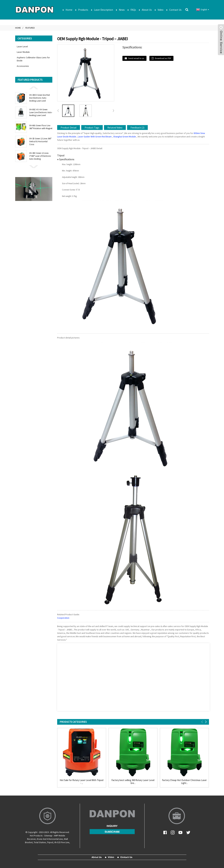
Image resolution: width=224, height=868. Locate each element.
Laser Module (23, 52)
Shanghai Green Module (125, 137)
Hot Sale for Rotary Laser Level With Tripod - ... (82, 782)
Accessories (23, 66)
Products (83, 10)
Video (161, 10)
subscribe (112, 832)
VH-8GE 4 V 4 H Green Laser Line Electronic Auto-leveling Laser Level (41, 112)
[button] (34, 88)
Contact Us (175, 10)
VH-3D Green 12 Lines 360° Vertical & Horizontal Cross (40, 141)
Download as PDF (163, 58)
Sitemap (48, 836)
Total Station (40, 842)
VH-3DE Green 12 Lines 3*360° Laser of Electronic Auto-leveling (40, 156)
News (122, 10)
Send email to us (136, 58)
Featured (30, 28)
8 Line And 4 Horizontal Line (50, 839)
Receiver (31, 839)
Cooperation (63, 618)
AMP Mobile (60, 836)
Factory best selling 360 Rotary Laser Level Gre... (133, 782)
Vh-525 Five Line (62, 842)
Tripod (50, 842)
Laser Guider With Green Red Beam (95, 137)
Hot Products (36, 836)
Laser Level (22, 46)
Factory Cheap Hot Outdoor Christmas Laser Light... (184, 782)
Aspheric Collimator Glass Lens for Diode (33, 59)
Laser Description (104, 10)
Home (69, 10)
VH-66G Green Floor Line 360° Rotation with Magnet (41, 127)
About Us (147, 10)
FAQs (133, 10)
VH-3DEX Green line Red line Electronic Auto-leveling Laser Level (39, 98)
